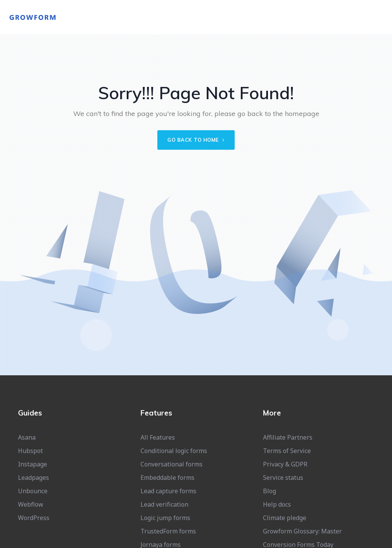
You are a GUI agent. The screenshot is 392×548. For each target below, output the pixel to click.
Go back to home (196, 140)
